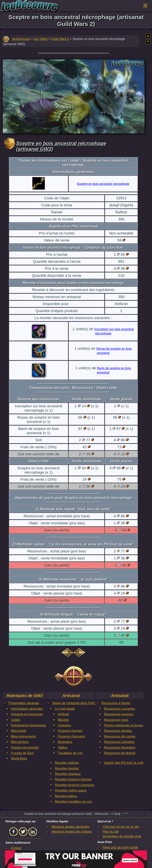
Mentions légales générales (70, 827)
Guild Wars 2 (60, 39)
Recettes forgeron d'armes (73, 779)
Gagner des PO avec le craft (124, 763)
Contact (16, 848)
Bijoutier (64, 720)
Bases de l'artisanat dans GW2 (74, 703)
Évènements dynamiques (29, 725)
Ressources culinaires (119, 742)
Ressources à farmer (116, 703)
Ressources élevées (118, 731)
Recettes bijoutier (67, 768)
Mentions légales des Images (72, 832)
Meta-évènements (24, 736)
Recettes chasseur (68, 774)
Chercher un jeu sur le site (121, 827)
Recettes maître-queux (71, 790)
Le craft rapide (65, 709)
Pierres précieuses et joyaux (123, 725)
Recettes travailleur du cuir (73, 802)
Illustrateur (65, 742)
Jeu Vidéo (41, 39)
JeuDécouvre (21, 39)
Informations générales (27, 709)
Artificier (64, 714)
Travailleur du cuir (70, 753)
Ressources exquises (119, 714)
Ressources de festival (120, 753)
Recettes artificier (67, 763)
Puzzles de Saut (22, 753)
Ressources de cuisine (120, 736)
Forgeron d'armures (72, 736)
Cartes (16, 720)
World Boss (19, 758)
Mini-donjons (20, 742)
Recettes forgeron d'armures (75, 785)
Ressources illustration (120, 748)
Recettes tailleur (66, 796)
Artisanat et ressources (27, 714)
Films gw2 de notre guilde (120, 847)
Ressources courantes (119, 709)
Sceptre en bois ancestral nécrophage (103, 184)
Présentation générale (24, 703)
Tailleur (63, 748)
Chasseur (65, 725)
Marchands (19, 731)
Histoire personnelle (25, 748)
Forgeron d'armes (70, 731)
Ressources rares (116, 720)
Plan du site (111, 832)
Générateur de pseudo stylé (122, 836)
